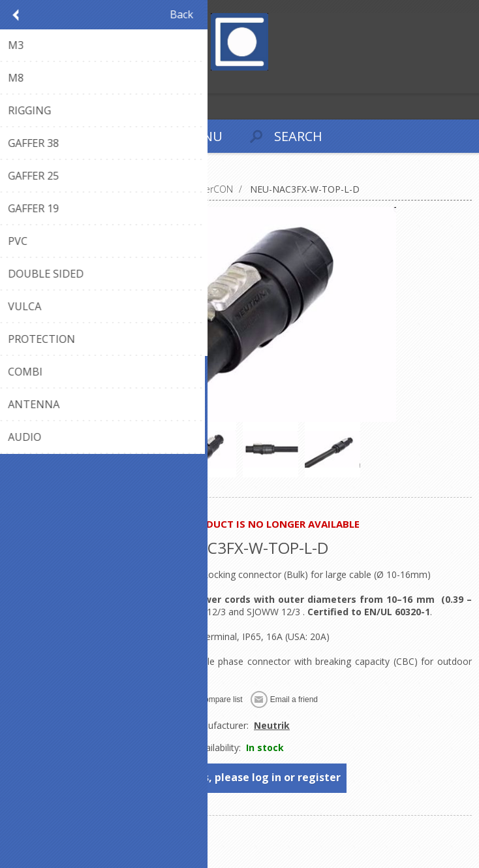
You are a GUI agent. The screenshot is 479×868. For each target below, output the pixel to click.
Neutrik (272, 725)
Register (13, 82)
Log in (38, 82)
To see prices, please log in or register (240, 777)
